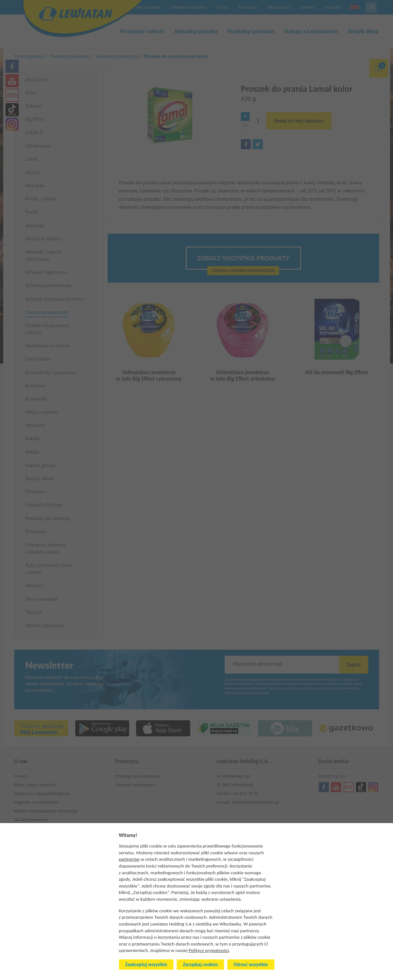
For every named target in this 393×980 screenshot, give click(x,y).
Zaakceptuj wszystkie (146, 965)
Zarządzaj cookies (200, 965)
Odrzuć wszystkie (251, 965)
